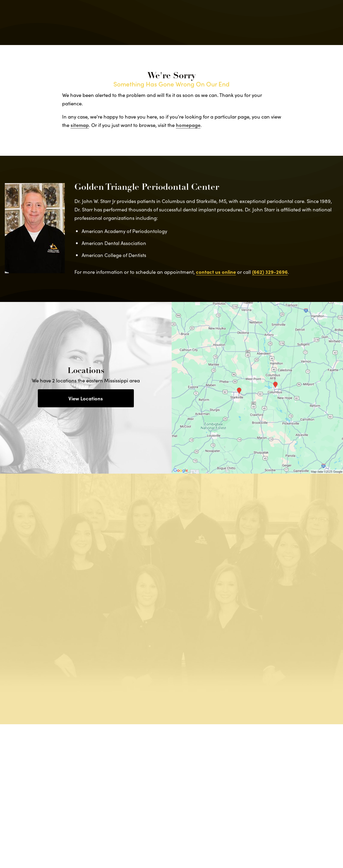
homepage (188, 125)
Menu (316, 23)
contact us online (216, 276)
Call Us (217, 23)
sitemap (80, 125)
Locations (248, 23)
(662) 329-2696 (270, 276)
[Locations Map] (257, 387)
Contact (282, 23)
